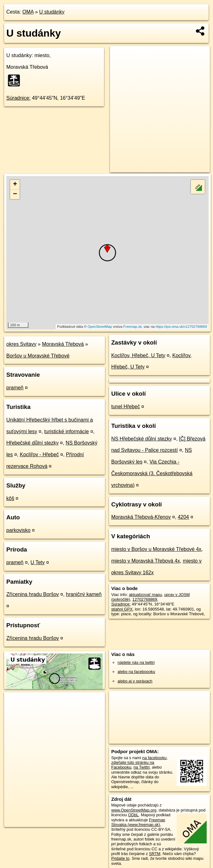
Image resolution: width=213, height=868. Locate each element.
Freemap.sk (132, 327)
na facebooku (154, 758)
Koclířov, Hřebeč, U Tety (138, 355)
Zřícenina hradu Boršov (33, 594)
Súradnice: (18, 98)
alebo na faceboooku (136, 672)
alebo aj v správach (135, 681)
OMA (28, 12)
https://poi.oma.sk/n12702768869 (181, 327)
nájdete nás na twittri (136, 662)
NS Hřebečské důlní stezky (142, 439)
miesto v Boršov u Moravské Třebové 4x (156, 549)
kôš (10, 498)
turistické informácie (67, 431)
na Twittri (141, 767)
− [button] (15, 194)
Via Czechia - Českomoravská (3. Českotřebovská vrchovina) (152, 473)
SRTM (155, 854)
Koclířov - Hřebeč (40, 455)
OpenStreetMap (100, 327)
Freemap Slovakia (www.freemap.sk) (138, 822)
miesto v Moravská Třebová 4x (146, 561)
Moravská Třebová (63, 344)
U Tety (38, 562)
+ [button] (15, 185)
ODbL (133, 815)
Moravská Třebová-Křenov (141, 517)
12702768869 (145, 599)
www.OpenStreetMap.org (134, 810)
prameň (15, 388)
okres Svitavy (21, 344)
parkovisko (18, 530)
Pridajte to (120, 858)
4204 (183, 517)
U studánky (52, 12)
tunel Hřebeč (126, 407)
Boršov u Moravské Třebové (38, 356)
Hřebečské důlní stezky (32, 443)
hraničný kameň (84, 594)
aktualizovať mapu (145, 595)
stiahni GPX (122, 609)
